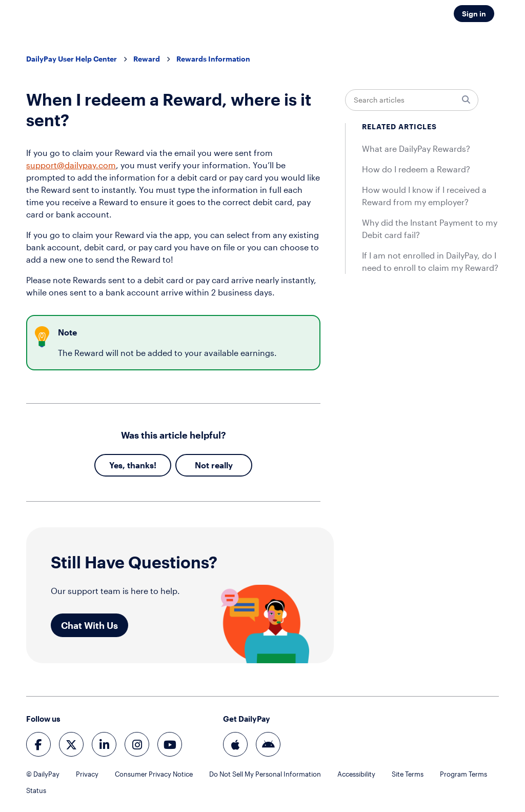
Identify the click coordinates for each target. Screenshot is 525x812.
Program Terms (463, 774)
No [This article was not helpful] (200, 465)
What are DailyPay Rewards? (416, 148)
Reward (147, 59)
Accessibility (356, 774)
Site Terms (408, 774)
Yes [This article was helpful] (116, 465)
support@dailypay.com (71, 165)
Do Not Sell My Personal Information (265, 774)
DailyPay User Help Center (72, 59)
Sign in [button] (474, 14)
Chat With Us (89, 625)
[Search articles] (412, 100)
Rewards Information (213, 59)
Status (36, 790)
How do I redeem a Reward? (416, 169)
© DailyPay (43, 774)
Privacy (87, 774)
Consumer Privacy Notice (154, 774)
